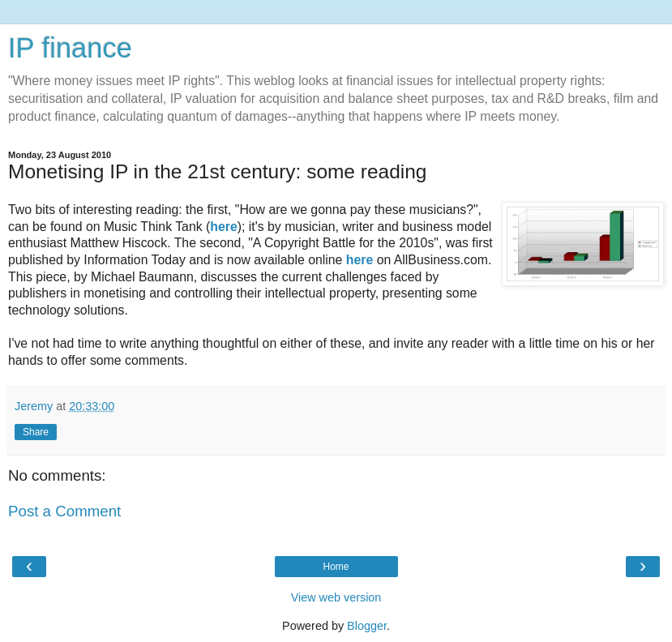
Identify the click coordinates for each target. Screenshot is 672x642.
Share (36, 432)
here (223, 227)
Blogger (367, 626)
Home (336, 567)
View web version (336, 597)
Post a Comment (64, 511)
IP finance (70, 48)
